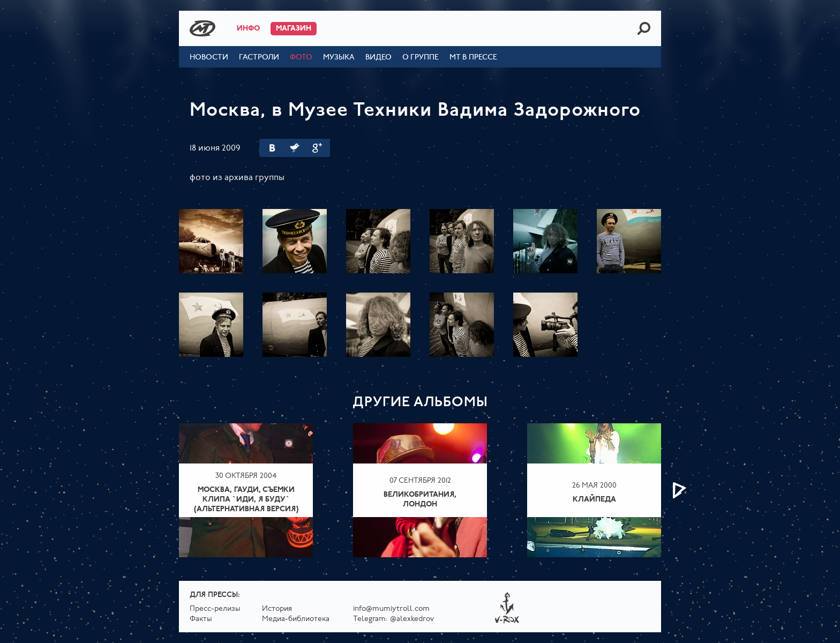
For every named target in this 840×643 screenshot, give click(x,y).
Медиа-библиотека (296, 619)
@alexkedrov (412, 619)
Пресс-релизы (215, 609)
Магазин (294, 29)
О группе (421, 58)
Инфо (248, 29)
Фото (301, 58)
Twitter (295, 148)
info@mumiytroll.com (391, 609)
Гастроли (259, 58)
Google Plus (317, 148)
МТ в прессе (473, 58)
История (277, 609)
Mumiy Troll (202, 28)
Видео (378, 58)
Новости (209, 58)
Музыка (339, 58)
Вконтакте (272, 148)
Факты (201, 619)
